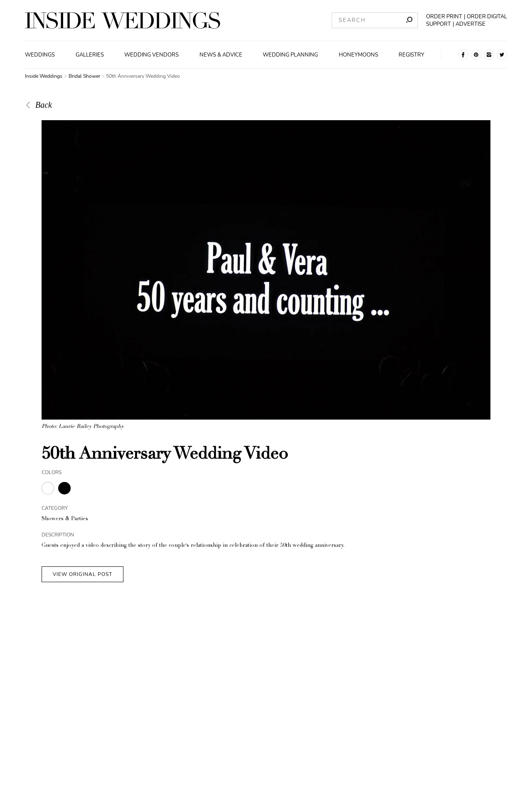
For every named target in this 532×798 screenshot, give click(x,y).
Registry (411, 55)
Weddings (40, 55)
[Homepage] (123, 20)
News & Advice (221, 55)
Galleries (90, 55)
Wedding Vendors (151, 55)
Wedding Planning (290, 55)
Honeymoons (358, 55)
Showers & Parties (65, 519)
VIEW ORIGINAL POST (83, 574)
